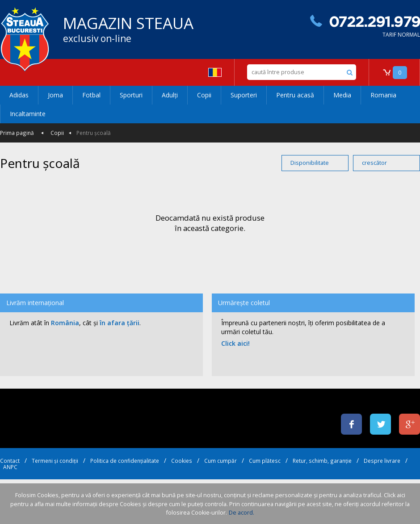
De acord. (241, 513)
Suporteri (244, 95)
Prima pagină (17, 133)
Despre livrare (382, 461)
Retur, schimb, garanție (322, 461)
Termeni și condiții (55, 461)
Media (342, 95)
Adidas (19, 95)
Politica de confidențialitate (125, 461)
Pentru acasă (295, 95)
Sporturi (131, 95)
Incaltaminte (28, 114)
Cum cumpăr (220, 461)
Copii (204, 95)
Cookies (182, 461)
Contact (10, 461)
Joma (55, 95)
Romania (383, 95)
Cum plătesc (265, 461)
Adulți (170, 95)
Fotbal (91, 95)
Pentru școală (94, 133)
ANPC (10, 467)
